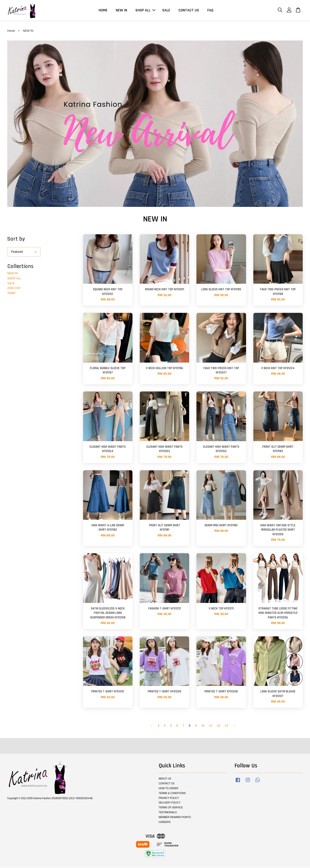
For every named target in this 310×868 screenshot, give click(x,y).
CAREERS (165, 823)
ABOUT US (165, 779)
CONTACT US (189, 11)
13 (226, 726)
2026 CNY (14, 289)
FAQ (210, 11)
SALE (166, 11)
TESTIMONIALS (168, 813)
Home (11, 31)
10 (203, 726)
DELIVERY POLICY (170, 803)
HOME (103, 11)
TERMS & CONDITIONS (172, 793)
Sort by (16, 239)
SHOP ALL (145, 11)
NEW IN (121, 11)
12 (219, 726)
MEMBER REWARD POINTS (175, 818)
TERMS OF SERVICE (171, 808)
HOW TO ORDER (168, 789)
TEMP (11, 293)
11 (211, 726)
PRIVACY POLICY (169, 798)
